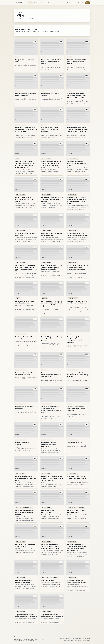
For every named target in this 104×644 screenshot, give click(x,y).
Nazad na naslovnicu (32, 34)
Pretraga (68, 3)
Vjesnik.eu (18, 3)
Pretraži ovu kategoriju (21, 34)
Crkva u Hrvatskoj (21, 125)
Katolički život (52, 3)
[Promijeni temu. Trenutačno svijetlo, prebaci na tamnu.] (81, 3)
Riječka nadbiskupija (73, 298)
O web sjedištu (87, 641)
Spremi (35, 42)
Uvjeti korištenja (78, 641)
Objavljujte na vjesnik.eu (66, 638)
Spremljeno (88, 638)
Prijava (88, 3)
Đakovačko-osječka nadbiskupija (24, 508)
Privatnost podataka (69, 641)
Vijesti (31, 3)
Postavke (82, 638)
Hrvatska (44, 298)
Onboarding (75, 638)
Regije (36, 3)
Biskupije (44, 3)
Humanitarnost (60, 3)
